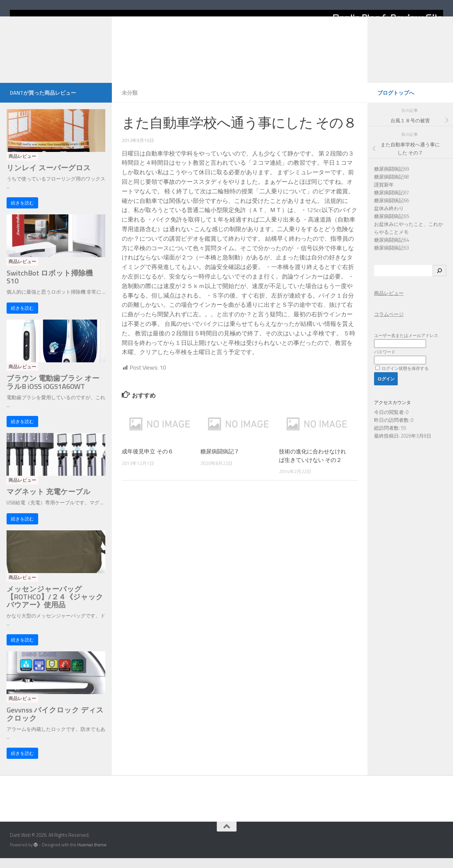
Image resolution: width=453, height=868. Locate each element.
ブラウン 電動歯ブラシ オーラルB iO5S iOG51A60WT (53, 392)
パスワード (385, 362)
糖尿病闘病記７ (220, 461)
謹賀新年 (384, 194)
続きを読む (22, 213)
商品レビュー (22, 166)
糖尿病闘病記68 (391, 187)
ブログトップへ (396, 103)
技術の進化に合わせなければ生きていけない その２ (313, 466)
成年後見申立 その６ (148, 461)
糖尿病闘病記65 (391, 226)
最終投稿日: (387, 446)
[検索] (440, 280)
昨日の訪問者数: (392, 430)
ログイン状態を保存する (402, 378)
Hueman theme (92, 855)
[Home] (226, 46)
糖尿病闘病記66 (391, 210)
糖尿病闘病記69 (391, 179)
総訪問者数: (387, 438)
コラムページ (389, 324)
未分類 (130, 103)
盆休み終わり (389, 218)
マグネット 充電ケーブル (49, 501)
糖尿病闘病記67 (391, 202)
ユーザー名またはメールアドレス (406, 345)
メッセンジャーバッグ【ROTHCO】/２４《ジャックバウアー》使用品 (55, 607)
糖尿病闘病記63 (391, 258)
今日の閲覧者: (390, 422)
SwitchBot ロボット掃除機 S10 (50, 287)
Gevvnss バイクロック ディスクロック (55, 724)
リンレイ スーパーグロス (49, 178)
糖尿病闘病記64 (391, 250)
